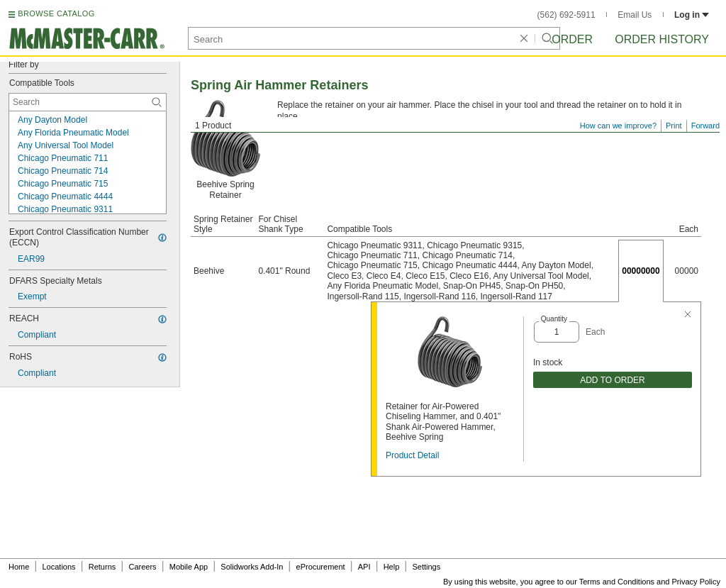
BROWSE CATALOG (56, 13)
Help (392, 567)
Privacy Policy (696, 582)
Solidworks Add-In (252, 567)
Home (19, 567)
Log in (692, 15)
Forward (705, 126)
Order (572, 39)
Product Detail (412, 455)
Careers (142, 567)
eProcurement (321, 567)
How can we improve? (618, 126)
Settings (426, 567)
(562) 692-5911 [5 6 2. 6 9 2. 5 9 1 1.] (566, 15)
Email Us (635, 15)
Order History (662, 39)
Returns (102, 567)
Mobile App (189, 567)
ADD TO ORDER (613, 380)
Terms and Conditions (617, 582)
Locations (59, 567)
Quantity (554, 319)
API (364, 567)
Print (674, 126)
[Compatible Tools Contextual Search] (88, 102)
